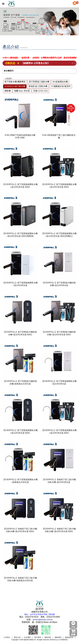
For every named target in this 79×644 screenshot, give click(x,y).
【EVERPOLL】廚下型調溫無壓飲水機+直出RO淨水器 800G (20, 186)
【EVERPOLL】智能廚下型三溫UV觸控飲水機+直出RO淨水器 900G (59, 530)
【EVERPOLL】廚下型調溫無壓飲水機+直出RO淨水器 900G (59, 186)
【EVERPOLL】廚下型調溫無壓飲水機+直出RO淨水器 (20, 284)
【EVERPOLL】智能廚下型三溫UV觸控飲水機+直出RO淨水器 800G (20, 530)
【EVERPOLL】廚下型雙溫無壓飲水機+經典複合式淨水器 (20, 481)
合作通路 (27, 637)
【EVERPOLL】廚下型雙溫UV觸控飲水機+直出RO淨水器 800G (20, 333)
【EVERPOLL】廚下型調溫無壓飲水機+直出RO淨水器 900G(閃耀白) (59, 235)
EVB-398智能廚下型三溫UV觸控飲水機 (59, 136)
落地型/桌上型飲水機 (38, 86)
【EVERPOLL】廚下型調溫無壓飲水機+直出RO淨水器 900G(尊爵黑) (20, 235)
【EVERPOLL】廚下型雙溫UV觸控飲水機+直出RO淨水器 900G (59, 333)
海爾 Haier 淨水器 (22, 91)
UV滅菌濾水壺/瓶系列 (61, 86)
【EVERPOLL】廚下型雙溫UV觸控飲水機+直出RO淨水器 (59, 284)
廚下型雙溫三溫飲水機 (39, 82)
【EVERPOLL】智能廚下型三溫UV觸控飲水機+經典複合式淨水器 (20, 579)
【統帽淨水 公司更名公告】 (36, 63)
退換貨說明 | (70, 637)
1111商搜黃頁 (62, 640)
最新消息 (48, 637)
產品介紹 (17, 637)
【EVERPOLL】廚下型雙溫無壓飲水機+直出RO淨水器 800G (20, 432)
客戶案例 (38, 637)
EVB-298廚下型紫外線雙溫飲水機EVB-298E (20, 136)
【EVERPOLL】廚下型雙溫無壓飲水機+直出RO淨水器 (59, 383)
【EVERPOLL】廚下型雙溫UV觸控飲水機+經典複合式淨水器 (20, 383)
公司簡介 (7, 637)
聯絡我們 (58, 637)
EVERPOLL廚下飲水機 (15, 86)
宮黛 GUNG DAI (41, 91)
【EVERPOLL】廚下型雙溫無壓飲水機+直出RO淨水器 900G (59, 432)
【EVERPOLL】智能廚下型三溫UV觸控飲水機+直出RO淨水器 (59, 481)
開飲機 (8, 91)
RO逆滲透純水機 (60, 82)
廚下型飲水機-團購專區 (15, 82)
